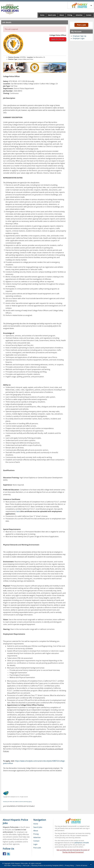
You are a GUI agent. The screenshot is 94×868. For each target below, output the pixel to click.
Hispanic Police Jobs (21, 863)
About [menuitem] (36, 831)
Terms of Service (82, 865)
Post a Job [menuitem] (37, 848)
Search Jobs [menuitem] (38, 827)
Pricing (70, 15)
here (18, 511)
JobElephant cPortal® (82, 843)
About (62, 15)
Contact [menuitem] (36, 841)
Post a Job (81, 25)
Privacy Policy (70, 865)
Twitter (8, 854)
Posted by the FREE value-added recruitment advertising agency (17, 802)
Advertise (79, 15)
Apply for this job (58, 39)
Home (42, 15)
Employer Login (79, 38)
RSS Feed (7, 865)
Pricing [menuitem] (36, 834)
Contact (89, 15)
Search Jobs (52, 15)
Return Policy (17, 865)
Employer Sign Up (79, 36)
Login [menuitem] (35, 844)
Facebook (4, 854)
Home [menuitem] (36, 824)
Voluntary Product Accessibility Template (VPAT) (47, 865)
